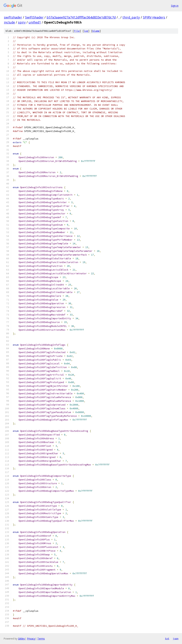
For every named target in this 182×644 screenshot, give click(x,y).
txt (167, 638)
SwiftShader (34, 17)
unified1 (35, 22)
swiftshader (13, 17)
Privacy (31, 639)
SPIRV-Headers (154, 17)
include (9, 22)
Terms (41, 639)
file (77, 31)
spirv (22, 22)
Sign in (175, 6)
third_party (131, 17)
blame (96, 31)
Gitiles (21, 639)
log (86, 31)
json (176, 638)
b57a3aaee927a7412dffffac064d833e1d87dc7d (81, 17)
